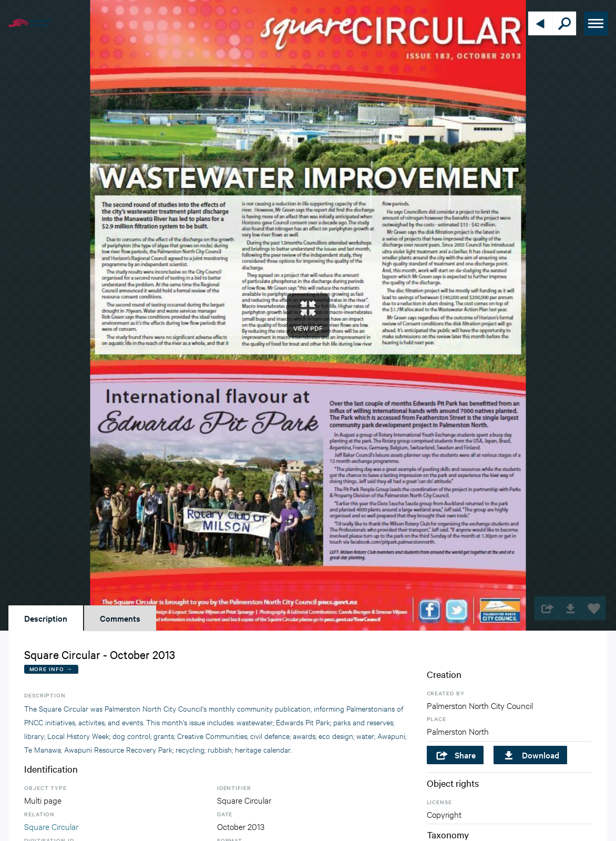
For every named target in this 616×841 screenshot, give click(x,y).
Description (46, 618)
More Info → (51, 669)
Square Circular (51, 826)
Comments (120, 618)
